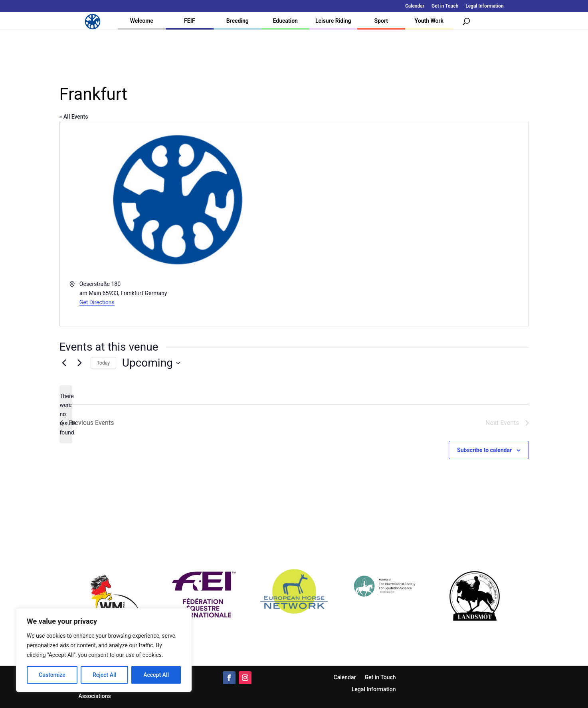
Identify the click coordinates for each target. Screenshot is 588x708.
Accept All (156, 675)
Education (285, 21)
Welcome (142, 21)
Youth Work (429, 21)
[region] (104, 650)
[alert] (66, 414)
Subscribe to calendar (484, 450)
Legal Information (484, 6)
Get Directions (97, 302)
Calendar (415, 6)
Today (103, 363)
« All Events (74, 117)
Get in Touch (445, 6)
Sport (381, 21)
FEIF (189, 21)
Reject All (104, 675)
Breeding (238, 21)
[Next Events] (80, 363)
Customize (52, 675)
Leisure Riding (333, 21)
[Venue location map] (411, 224)
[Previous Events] (64, 363)
